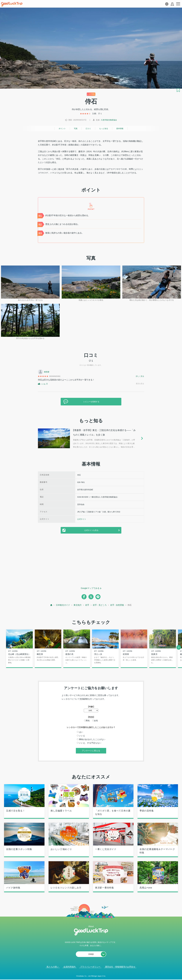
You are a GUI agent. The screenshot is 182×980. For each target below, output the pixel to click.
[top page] (51, 605)
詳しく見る (140, 376)
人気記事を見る (89, 975)
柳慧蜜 (47, 372)
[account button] (172, 4)
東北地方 (78, 605)
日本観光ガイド (63, 605)
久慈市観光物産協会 (109, 120)
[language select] (167, 4)
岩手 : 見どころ (100, 605)
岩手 (87, 605)
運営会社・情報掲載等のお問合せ (120, 967)
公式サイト (82, 519)
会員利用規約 (70, 967)
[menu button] (178, 4)
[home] (12, 4)
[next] (179, 647)
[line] (98, 597)
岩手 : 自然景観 (117, 605)
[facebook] (84, 597)
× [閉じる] (99, 975)
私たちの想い (53, 967)
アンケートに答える (91, 751)
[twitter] (91, 597)
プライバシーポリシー (90, 967)
